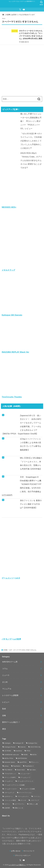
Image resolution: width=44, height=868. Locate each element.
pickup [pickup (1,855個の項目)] (7, 766)
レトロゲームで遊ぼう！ (17, 865)
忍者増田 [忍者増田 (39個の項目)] (7, 808)
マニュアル (7, 689)
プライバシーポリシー (23, 855)
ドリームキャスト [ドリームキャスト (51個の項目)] (23, 796)
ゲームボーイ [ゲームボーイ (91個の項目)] (9, 781)
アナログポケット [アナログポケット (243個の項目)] (10, 774)
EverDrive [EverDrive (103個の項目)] (19, 751)
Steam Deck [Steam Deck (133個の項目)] (21, 770)
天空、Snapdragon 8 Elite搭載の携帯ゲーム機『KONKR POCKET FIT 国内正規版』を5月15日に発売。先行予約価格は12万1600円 (22, 486)
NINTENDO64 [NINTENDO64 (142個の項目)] (22, 758)
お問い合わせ (16, 851)
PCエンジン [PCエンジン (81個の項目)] (35, 762)
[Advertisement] (22, 69)
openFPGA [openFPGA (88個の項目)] (23, 762)
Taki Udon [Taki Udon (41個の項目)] (32, 770)
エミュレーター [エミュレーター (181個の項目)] (25, 774)
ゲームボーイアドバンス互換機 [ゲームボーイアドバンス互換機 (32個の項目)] (14, 785)
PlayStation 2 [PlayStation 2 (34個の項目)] (29, 766)
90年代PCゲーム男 (10, 662)
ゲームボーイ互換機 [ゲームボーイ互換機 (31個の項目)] (28, 789)
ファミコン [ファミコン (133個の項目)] (37, 796)
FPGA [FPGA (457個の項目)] (28, 751)
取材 (4, 709)
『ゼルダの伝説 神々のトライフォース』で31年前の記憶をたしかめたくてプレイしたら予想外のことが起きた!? (31, 141)
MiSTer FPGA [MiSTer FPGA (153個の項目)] (9, 758)
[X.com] (20, 10)
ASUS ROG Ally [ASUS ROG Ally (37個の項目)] (35, 747)
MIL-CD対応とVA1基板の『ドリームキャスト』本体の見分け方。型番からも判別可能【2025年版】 (31, 463)
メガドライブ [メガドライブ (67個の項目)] (35, 800)
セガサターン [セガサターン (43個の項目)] (9, 796)
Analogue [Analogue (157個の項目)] (7, 743)
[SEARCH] (41, 3)
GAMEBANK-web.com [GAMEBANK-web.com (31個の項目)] (12, 755)
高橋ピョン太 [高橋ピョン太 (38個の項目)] (19, 808)
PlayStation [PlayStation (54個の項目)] (17, 766)
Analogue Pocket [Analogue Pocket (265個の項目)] (10, 747)
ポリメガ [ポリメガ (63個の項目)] (23, 800)
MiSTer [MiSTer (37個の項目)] (34, 755)
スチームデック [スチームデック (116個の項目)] (9, 793)
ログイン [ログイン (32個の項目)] (7, 804)
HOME (5, 650)
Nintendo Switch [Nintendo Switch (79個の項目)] (10, 762)
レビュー (6, 702)
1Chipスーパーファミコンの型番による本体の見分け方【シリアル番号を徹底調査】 (31, 444)
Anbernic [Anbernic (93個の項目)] (23, 747)
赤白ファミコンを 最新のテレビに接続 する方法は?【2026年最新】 (31, 504)
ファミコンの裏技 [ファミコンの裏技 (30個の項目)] (10, 800)
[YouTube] (24, 10)
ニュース (6, 675)
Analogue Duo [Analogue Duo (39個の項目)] (33, 743)
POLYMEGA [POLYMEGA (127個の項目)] (8, 770)
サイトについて (29, 851)
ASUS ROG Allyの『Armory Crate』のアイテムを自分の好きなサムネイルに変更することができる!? (31, 160)
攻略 (4, 716)
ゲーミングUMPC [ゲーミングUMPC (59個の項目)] (10, 777)
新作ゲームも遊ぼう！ (11, 722)
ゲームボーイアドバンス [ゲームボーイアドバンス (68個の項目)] (25, 781)
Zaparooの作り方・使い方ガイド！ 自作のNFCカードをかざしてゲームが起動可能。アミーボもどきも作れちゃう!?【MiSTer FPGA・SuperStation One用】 (22, 425)
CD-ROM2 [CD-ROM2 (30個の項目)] (8, 751)
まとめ (5, 682)
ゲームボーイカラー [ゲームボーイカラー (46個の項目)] (11, 789)
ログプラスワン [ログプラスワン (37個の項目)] (19, 804)
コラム (5, 669)
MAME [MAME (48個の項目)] (26, 755)
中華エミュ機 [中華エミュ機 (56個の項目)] (33, 804)
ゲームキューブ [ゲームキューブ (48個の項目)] (25, 777)
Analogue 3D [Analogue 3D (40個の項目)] (19, 743)
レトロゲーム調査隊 (10, 695)
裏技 (4, 729)
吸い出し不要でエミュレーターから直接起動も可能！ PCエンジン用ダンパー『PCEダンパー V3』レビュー (31, 121)
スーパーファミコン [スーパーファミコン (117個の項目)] (25, 793)
